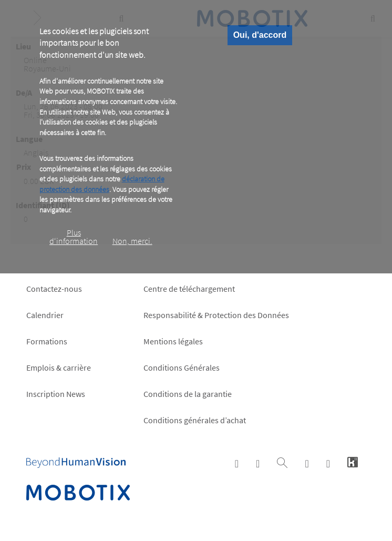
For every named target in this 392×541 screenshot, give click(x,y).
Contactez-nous (54, 289)
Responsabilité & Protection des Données (216, 315)
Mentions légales (173, 341)
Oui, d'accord (260, 35)
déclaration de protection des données (102, 184)
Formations (47, 341)
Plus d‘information (74, 237)
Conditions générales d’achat (195, 420)
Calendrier (45, 315)
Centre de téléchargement (189, 289)
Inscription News (56, 394)
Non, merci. (132, 241)
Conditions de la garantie (188, 394)
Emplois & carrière (59, 368)
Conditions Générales (182, 368)
